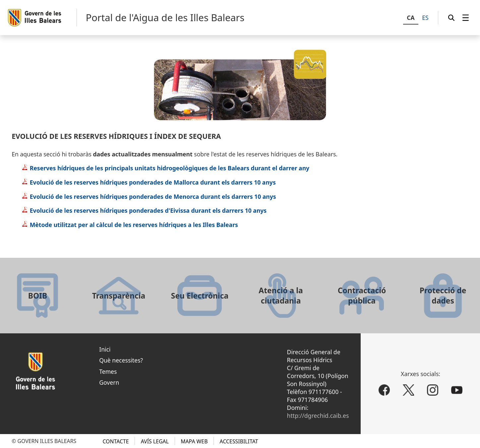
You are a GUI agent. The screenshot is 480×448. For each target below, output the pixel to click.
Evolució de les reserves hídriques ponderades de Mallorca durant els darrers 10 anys (149, 182)
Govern (109, 382)
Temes (108, 371)
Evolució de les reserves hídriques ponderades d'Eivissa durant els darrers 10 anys (144, 210)
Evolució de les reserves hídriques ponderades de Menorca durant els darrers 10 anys (149, 196)
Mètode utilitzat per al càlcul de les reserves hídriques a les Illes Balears (130, 225)
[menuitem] (466, 18)
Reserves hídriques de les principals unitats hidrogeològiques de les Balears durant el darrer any (165, 168)
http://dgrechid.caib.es (318, 416)
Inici (105, 349)
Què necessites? (121, 360)
